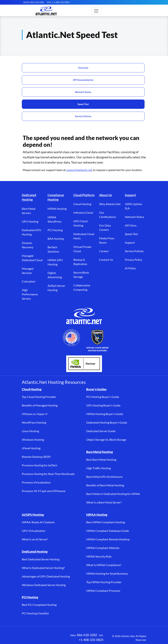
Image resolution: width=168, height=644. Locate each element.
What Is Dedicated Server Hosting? (43, 568)
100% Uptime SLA (133, 206)
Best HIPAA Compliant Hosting (106, 522)
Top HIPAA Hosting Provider (104, 582)
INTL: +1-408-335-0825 (58, 2)
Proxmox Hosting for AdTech (40, 465)
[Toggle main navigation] (96, 11)
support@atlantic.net (79, 170)
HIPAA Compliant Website (103, 548)
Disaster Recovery (28, 245)
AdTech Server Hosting (56, 288)
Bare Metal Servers (29, 211)
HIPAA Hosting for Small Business (107, 573)
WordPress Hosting (34, 422)
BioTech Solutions (53, 249)
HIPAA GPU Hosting (55, 262)
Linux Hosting (30, 431)
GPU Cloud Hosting (80, 223)
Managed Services (28, 271)
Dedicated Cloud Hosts (84, 236)
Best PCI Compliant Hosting (39, 605)
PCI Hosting (55, 230)
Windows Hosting (33, 440)
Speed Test (83, 104)
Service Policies (83, 116)
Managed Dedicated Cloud (32, 258)
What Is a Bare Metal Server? (104, 502)
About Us (105, 195)
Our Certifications (108, 215)
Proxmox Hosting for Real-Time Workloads (48, 474)
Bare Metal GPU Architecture (104, 477)
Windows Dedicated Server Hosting (44, 585)
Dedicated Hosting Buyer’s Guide (107, 422)
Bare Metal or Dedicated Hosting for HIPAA (113, 494)
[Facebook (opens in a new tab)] (25, 637)
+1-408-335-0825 (91, 640)
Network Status (83, 92)
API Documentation (83, 80)
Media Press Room (107, 240)
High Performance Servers (30, 294)
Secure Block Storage (81, 275)
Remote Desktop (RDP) (36, 457)
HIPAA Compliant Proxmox (103, 591)
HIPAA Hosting (57, 209)
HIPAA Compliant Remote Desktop (108, 539)
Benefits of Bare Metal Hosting (105, 485)
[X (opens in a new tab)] (36, 637)
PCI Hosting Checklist (35, 613)
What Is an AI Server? (35, 539)
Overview (83, 68)
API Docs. (131, 225)
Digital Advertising (55, 275)
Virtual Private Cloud (82, 249)
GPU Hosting (30, 221)
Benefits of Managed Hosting (40, 405)
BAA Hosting (56, 239)
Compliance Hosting (56, 197)
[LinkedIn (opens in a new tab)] (47, 637)
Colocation (29, 281)
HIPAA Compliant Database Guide (108, 531)
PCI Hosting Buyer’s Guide (103, 397)
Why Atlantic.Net (110, 204)
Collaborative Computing (82, 287)
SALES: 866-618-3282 (34, 2)
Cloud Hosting (82, 204)
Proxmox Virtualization (36, 482)
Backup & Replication (80, 262)
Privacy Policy (133, 260)
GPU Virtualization (34, 531)
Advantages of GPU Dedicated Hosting (46, 576)
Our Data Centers (105, 227)
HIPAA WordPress (55, 219)
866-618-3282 (87, 635)
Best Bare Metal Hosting (101, 460)
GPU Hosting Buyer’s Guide (103, 405)
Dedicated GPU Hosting (31, 232)
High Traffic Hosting (98, 468)
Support (131, 195)
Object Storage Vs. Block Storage (106, 440)
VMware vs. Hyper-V (35, 414)
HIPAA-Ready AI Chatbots (38, 522)
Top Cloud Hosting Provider (39, 397)
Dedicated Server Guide (101, 431)
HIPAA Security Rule (99, 556)
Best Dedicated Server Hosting (41, 559)
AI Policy (130, 268)
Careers (104, 251)
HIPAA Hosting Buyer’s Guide (105, 414)
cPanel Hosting (31, 448)
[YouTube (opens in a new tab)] (58, 637)
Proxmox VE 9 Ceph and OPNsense (44, 491)
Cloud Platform (84, 195)
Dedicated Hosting (29, 197)
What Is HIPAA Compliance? (104, 565)
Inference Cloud (83, 212)
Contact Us (106, 260)
